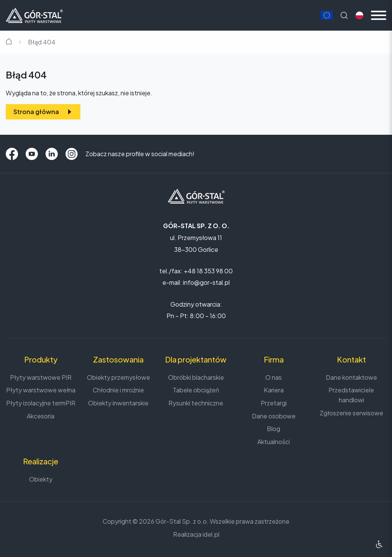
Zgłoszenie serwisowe (351, 413)
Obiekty (41, 479)
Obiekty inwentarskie (118, 403)
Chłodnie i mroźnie (118, 390)
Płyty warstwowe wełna (41, 390)
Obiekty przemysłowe (118, 377)
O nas (274, 377)
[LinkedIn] (52, 154)
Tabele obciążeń (196, 390)
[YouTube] (32, 154)
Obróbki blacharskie (196, 377)
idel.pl (211, 534)
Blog (274, 429)
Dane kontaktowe (351, 377)
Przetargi (274, 403)
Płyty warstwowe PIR (41, 377)
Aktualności (274, 442)
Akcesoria (41, 416)
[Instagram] (72, 154)
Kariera (274, 390)
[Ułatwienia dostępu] (379, 544)
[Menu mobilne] (379, 15)
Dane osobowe (274, 416)
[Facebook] (12, 154)
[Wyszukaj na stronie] (344, 15)
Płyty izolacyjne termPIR (41, 403)
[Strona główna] (34, 14)
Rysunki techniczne (196, 403)
